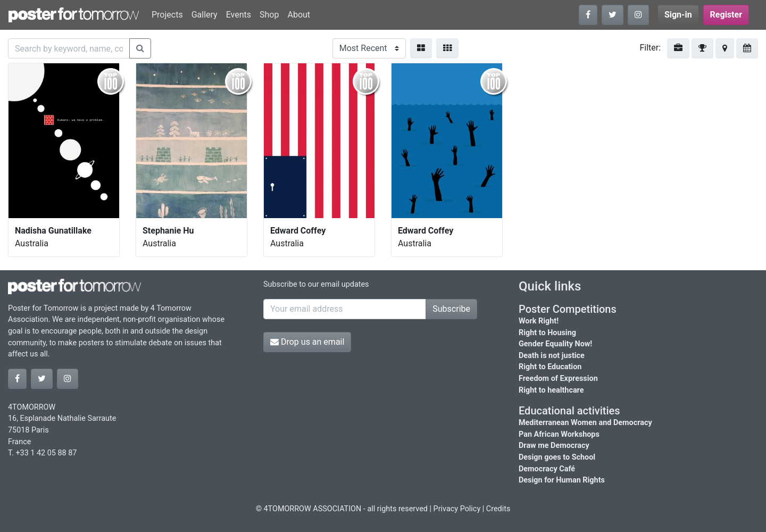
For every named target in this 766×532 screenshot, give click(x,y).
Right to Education (550, 367)
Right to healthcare (551, 390)
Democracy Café (547, 469)
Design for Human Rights (562, 480)
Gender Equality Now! (555, 344)
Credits (498, 509)
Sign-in (678, 15)
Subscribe (451, 309)
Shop (269, 15)
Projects (167, 15)
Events (239, 15)
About (299, 15)
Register (726, 15)
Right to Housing (547, 333)
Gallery (205, 15)
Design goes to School (557, 457)
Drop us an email (307, 342)
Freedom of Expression (558, 379)
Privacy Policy (457, 509)
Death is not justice (552, 356)
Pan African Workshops (559, 434)
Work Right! (539, 321)
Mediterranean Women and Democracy (585, 423)
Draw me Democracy (554, 446)
